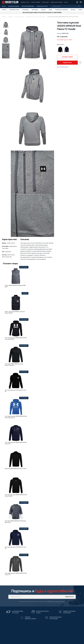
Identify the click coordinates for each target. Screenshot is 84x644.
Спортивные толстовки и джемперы (36, 17)
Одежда (43, 10)
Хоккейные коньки (14, 10)
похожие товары (67, 57)
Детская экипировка (28, 6)
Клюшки (4, 10)
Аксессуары (35, 10)
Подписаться (69, 597)
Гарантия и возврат (36, 2)
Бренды (73, 10)
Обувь (50, 10)
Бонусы (66, 2)
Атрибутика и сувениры (62, 10)
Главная (4, 17)
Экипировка (25, 10)
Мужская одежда (19, 17)
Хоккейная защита (14, 6)
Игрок (4, 6)
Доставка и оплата (25, 2)
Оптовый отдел (45, 2)
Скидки (80, 10)
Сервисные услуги (42, 6)
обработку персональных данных (56, 602)
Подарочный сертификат (57, 2)
